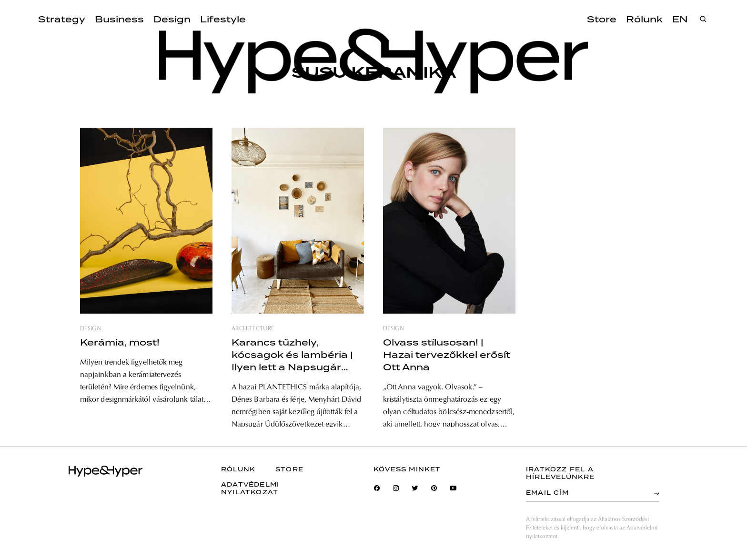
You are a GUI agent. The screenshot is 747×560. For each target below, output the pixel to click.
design (91, 329)
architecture (253, 329)
